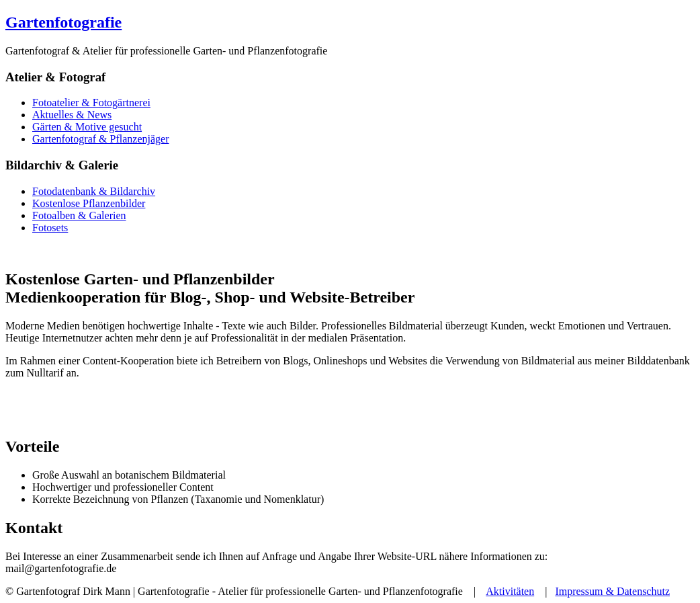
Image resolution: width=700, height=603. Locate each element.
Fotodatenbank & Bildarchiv (94, 191)
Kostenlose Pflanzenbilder (89, 203)
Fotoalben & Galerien (79, 215)
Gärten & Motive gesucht (87, 127)
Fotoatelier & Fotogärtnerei (91, 103)
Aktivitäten (510, 591)
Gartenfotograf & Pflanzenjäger (100, 139)
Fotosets (50, 228)
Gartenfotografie (63, 22)
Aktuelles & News (72, 115)
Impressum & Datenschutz (612, 591)
